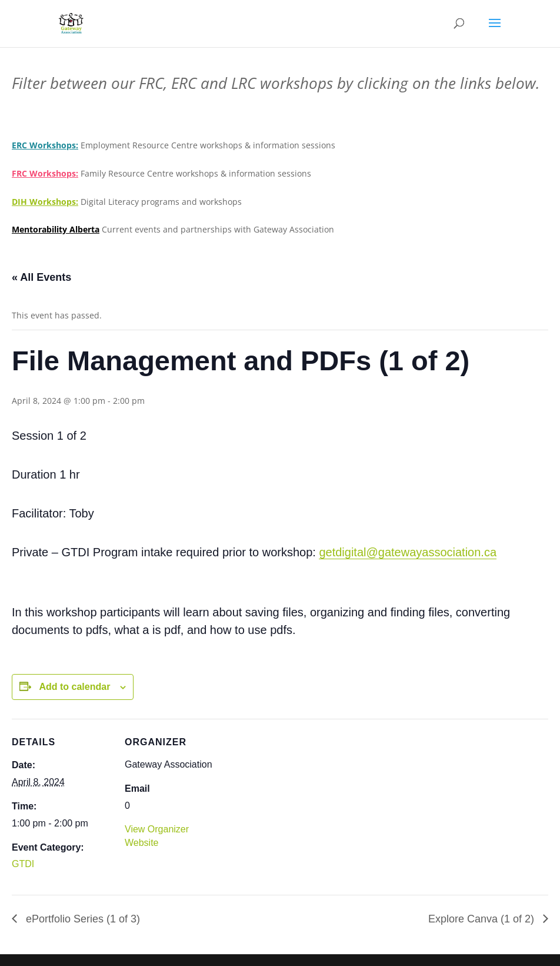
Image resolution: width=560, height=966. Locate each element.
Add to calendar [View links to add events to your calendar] (74, 687)
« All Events (41, 277)
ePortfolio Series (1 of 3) (81, 919)
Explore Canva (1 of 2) (483, 919)
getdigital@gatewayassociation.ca (408, 552)
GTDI (23, 864)
